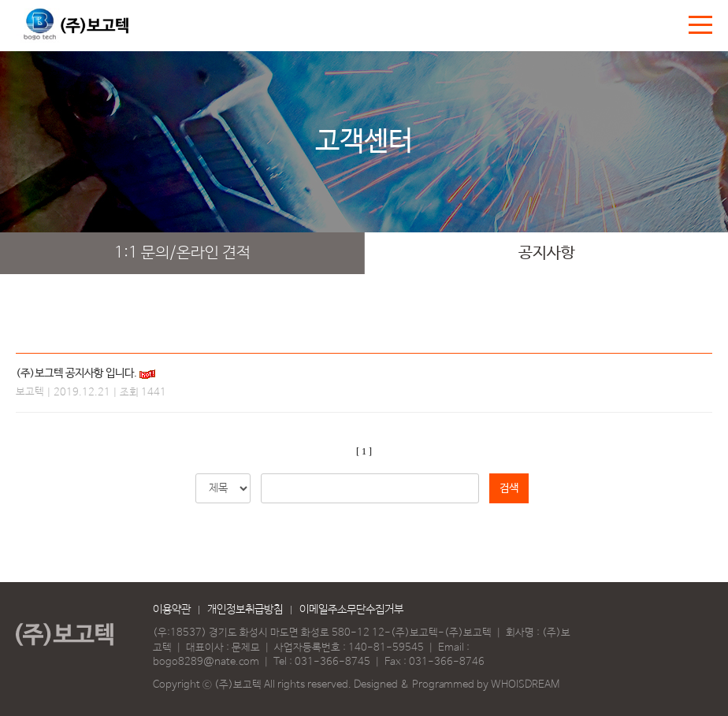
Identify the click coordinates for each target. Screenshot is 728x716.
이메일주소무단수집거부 (351, 610)
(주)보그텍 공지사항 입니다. (76, 373)
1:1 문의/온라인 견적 (182, 253)
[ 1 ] (364, 451)
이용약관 (172, 610)
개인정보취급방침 (245, 610)
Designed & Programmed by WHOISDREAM (457, 685)
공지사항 (547, 253)
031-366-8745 (332, 662)
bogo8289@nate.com (206, 662)
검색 (509, 488)
